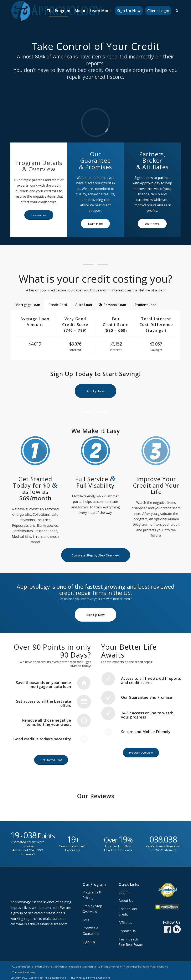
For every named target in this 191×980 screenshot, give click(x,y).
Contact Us (127, 931)
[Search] (177, 11)
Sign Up (89, 942)
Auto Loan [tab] (84, 305)
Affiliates (125, 923)
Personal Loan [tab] (112, 305)
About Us (126, 901)
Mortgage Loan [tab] (28, 305)
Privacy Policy (77, 978)
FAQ (86, 920)
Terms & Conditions (99, 978)
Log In (124, 892)
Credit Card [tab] (58, 305)
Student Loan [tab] (145, 305)
